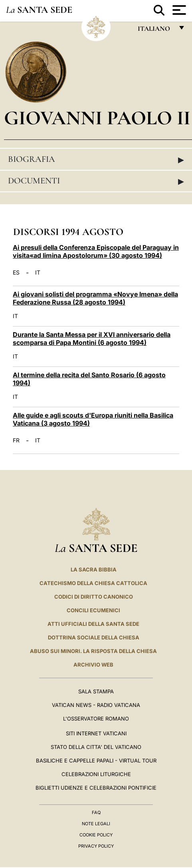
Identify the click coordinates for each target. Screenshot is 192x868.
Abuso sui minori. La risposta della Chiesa (93, 651)
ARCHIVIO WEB (93, 665)
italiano (155, 31)
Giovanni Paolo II (97, 118)
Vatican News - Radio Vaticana (96, 705)
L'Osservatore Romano (96, 719)
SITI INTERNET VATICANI (96, 733)
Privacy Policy (96, 846)
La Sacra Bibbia (94, 569)
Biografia (96, 159)
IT (38, 273)
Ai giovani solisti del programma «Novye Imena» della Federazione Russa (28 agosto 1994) (95, 298)
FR (16, 440)
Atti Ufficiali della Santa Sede (93, 624)
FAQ (96, 812)
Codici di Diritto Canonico (94, 597)
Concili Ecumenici (93, 610)
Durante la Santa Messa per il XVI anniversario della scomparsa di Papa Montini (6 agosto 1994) (92, 338)
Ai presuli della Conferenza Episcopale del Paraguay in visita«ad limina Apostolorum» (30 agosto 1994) (96, 251)
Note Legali (96, 824)
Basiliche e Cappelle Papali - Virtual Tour (96, 760)
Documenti (96, 181)
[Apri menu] (178, 10)
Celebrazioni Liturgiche (96, 774)
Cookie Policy (96, 835)
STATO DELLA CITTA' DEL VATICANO (96, 747)
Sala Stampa (96, 691)
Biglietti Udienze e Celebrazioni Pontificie (96, 788)
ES (16, 273)
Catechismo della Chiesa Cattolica (93, 583)
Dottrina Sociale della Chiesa (94, 637)
